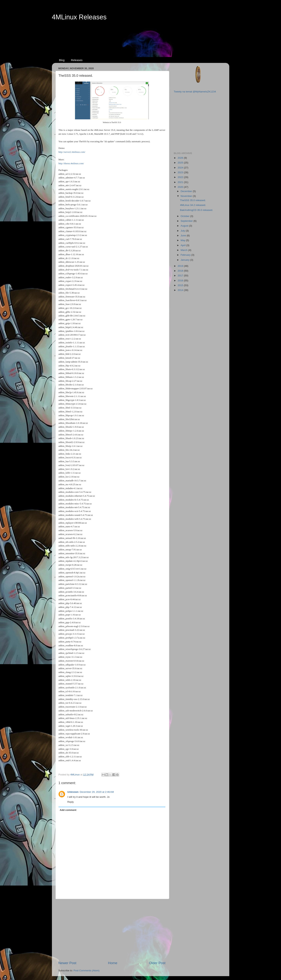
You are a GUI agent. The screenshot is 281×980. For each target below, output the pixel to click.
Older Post (157, 963)
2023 (181, 172)
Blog (62, 60)
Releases (77, 60)
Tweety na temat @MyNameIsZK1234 (195, 92)
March (184, 250)
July (183, 231)
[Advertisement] (141, 35)
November (187, 196)
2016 (181, 281)
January (185, 260)
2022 (181, 177)
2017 (181, 276)
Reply (71, 802)
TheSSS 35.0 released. (193, 200)
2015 (181, 285)
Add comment (68, 810)
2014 (181, 290)
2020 (181, 187)
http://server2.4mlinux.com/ (72, 152)
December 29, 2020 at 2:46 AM (97, 792)
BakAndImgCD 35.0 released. (196, 210)
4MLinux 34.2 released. (193, 205)
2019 (181, 266)
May (183, 240)
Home (113, 963)
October (185, 216)
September (187, 221)
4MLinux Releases (79, 17)
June (184, 235)
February (186, 255)
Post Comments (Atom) (86, 970)
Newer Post (67, 963)
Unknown (73, 792)
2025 (181, 163)
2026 (181, 158)
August (185, 226)
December (187, 191)
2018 (181, 271)
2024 (181, 168)
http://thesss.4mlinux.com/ (71, 163)
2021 (181, 182)
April (184, 245)
